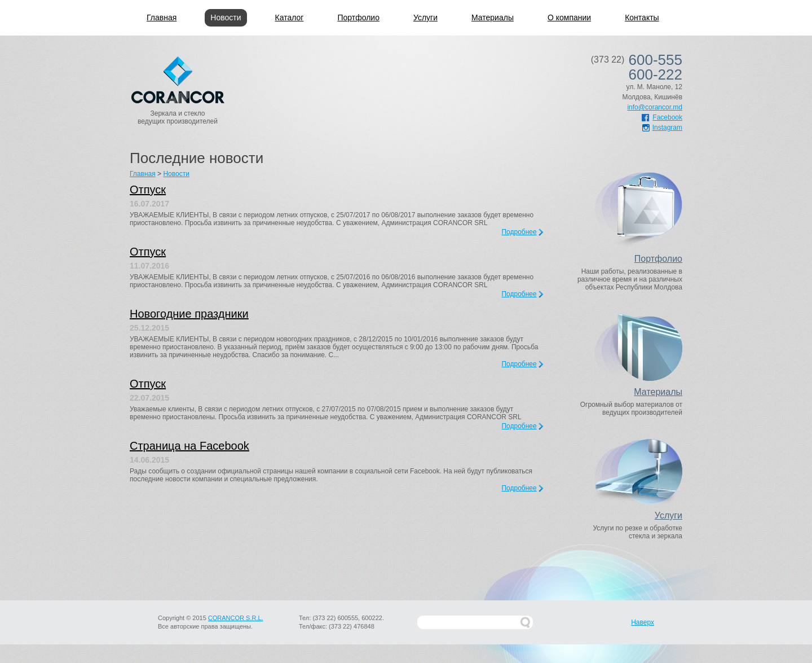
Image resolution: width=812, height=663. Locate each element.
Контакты (642, 17)
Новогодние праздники (189, 314)
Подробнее (519, 232)
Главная (162, 17)
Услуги (425, 17)
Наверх (643, 622)
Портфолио (358, 17)
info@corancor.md (655, 107)
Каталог (290, 17)
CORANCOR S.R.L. (236, 618)
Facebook (662, 117)
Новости (226, 17)
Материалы (493, 17)
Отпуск (148, 190)
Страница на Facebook (189, 446)
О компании (569, 17)
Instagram (662, 128)
